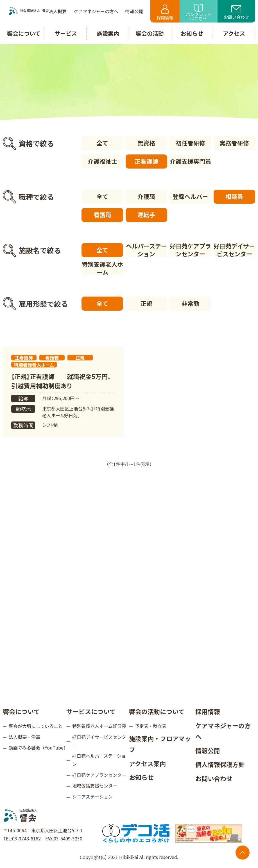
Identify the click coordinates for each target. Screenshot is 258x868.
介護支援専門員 (190, 161)
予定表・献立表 (151, 726)
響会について (21, 711)
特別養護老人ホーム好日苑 (99, 726)
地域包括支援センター (95, 786)
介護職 (146, 196)
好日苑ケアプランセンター (190, 250)
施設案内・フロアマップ (160, 744)
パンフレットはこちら (199, 13)
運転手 (146, 215)
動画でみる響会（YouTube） (38, 748)
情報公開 (208, 750)
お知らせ (141, 777)
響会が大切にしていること (36, 726)
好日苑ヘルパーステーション (99, 760)
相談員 (234, 196)
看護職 (102, 215)
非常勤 (190, 303)
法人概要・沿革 (24, 737)
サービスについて (91, 711)
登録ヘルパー (190, 196)
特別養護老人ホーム (102, 268)
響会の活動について (157, 711)
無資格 (146, 143)
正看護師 (146, 161)
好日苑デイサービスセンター (234, 250)
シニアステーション (92, 797)
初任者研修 (190, 143)
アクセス (234, 33)
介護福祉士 (102, 161)
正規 (146, 303)
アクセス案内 (147, 763)
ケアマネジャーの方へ (223, 731)
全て (102, 143)
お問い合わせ (236, 13)
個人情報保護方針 (220, 764)
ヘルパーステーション (146, 250)
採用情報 (165, 13)
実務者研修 (234, 143)
